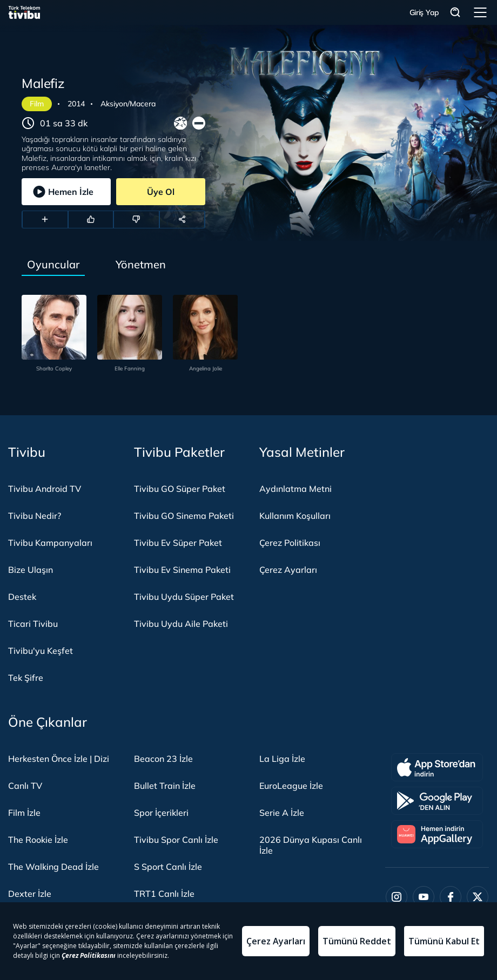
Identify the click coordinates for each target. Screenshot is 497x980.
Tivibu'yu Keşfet (41, 651)
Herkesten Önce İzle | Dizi (59, 759)
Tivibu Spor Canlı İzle (176, 840)
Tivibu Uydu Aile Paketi (181, 624)
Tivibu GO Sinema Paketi (184, 516)
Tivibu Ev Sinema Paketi (182, 570)
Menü (480, 12)
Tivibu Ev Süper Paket (178, 543)
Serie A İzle (282, 813)
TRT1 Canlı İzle (164, 894)
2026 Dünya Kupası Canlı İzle (311, 845)
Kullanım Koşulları (295, 516)
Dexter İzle (30, 894)
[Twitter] (478, 897)
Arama (455, 13)
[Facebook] (451, 897)
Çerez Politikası (290, 543)
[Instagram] (397, 897)
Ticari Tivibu (33, 624)
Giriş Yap (424, 12)
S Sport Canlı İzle (168, 867)
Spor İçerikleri (161, 813)
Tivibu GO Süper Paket (180, 489)
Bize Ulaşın (31, 570)
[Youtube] (424, 897)
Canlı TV (25, 786)
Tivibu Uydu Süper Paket (184, 597)
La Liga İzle (282, 759)
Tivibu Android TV (45, 489)
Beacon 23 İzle (163, 759)
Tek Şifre (26, 678)
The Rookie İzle (38, 840)
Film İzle (24, 813)
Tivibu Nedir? (35, 516)
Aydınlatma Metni (295, 489)
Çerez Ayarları (288, 570)
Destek (22, 597)
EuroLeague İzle (291, 786)
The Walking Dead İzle (53, 867)
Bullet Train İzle (165, 786)
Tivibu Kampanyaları (50, 543)
